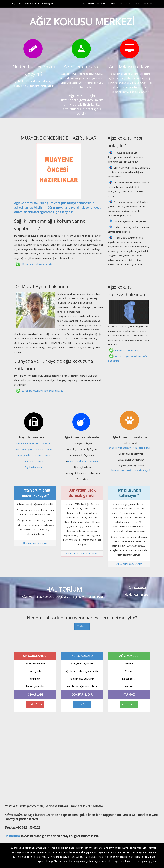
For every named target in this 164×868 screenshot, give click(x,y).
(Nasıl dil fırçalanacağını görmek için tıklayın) (130, 448)
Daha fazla (35, 704)
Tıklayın (82, 626)
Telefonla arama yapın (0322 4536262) (34, 443)
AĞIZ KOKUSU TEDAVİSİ (94, 4)
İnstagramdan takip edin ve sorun (34, 455)
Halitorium (12, 836)
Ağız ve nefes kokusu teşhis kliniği (38, 264)
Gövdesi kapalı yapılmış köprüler (83, 461)
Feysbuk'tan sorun (34, 467)
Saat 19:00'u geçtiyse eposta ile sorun (34, 449)
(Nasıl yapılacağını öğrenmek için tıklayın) (130, 470)
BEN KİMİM (116, 4)
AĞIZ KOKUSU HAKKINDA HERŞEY (33, 4)
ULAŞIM (148, 4)
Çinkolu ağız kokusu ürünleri (129, 564)
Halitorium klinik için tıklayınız (129, 350)
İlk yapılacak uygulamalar (35, 543)
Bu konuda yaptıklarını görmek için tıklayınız (42, 391)
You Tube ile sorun (34, 461)
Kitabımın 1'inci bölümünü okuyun (82, 553)
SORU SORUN (133, 4)
